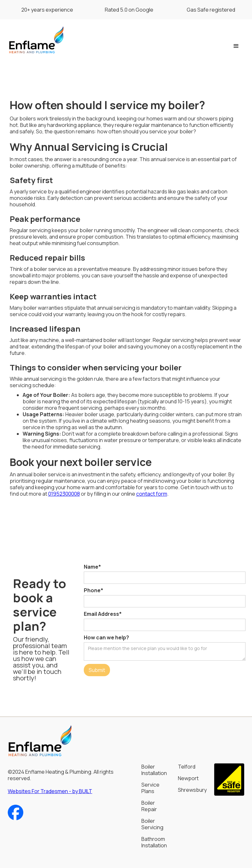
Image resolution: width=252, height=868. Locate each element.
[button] (236, 46)
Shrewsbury (192, 790)
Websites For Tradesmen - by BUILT (50, 791)
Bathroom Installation (154, 842)
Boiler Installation (154, 770)
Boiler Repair (149, 806)
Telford (187, 767)
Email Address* (103, 614)
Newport (188, 778)
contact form (152, 494)
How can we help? (106, 637)
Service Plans (150, 788)
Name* (92, 567)
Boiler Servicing (152, 824)
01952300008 (64, 494)
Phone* (93, 590)
